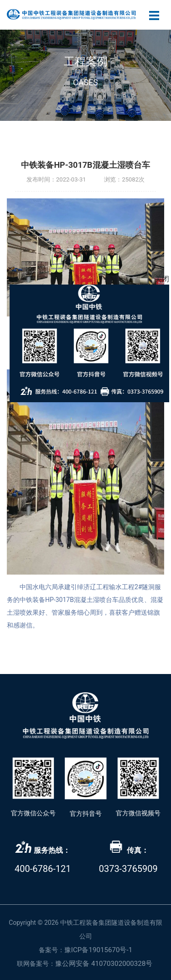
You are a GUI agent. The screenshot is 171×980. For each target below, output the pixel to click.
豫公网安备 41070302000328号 (104, 964)
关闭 (162, 279)
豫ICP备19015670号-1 (98, 950)
